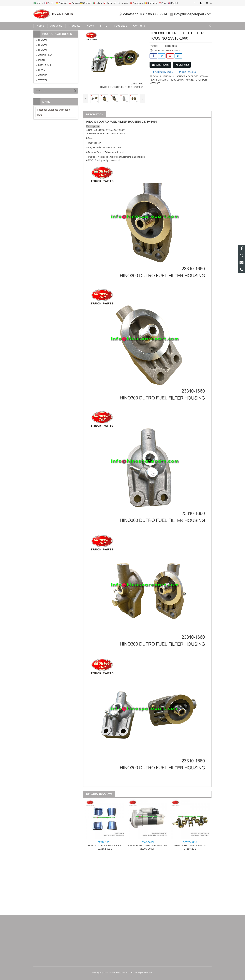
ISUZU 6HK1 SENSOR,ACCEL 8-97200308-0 (185, 76)
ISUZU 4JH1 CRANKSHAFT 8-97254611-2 (190, 845)
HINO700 (43, 40)
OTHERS (43, 75)
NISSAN (42, 70)
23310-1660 (150, 122)
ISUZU (42, 60)
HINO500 (43, 45)
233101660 (119, 130)
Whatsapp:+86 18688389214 (145, 14)
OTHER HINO (45, 55)
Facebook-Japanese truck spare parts (54, 112)
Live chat (182, 65)
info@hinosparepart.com (193, 14)
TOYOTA (43, 80)
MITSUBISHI (45, 65)
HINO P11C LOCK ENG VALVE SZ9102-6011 (105, 845)
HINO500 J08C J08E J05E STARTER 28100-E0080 (147, 845)
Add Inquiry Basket (163, 72)
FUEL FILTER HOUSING (167, 51)
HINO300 (43, 50)
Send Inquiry (161, 65)
